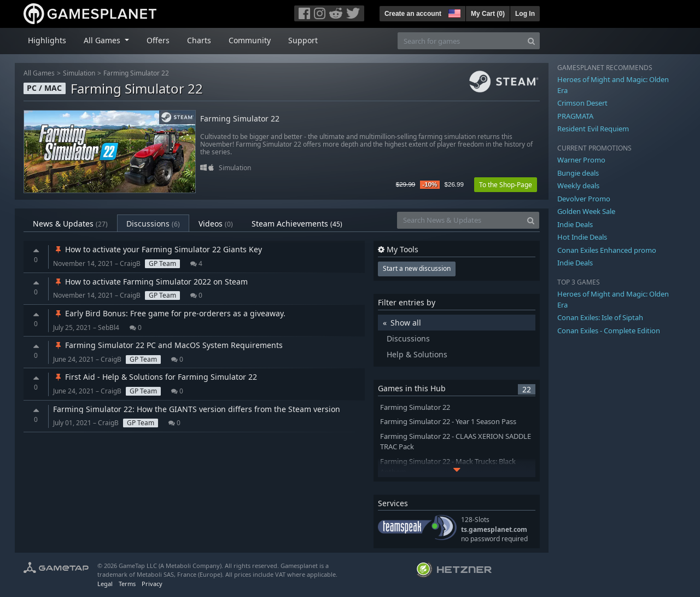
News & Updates (70, 224)
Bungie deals (578, 173)
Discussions (153, 224)
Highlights (47, 40)
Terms (127, 584)
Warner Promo (581, 160)
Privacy (152, 584)
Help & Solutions (417, 354)
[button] (453, 12)
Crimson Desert (582, 103)
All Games (39, 73)
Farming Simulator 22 (136, 73)
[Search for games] (460, 41)
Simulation (79, 73)
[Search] (531, 41)
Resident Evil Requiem (593, 129)
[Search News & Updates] (460, 220)
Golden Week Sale (586, 211)
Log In (525, 14)
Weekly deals (578, 186)
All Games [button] (103, 40)
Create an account (413, 14)
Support (303, 40)
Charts (199, 40)
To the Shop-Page (506, 185)
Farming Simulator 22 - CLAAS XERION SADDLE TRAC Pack (456, 442)
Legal (105, 584)
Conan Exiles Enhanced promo (607, 250)
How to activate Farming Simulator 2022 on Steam (150, 282)
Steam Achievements (297, 224)
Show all (406, 323)
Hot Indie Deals (582, 237)
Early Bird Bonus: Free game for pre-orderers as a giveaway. (169, 313)
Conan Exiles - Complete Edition (609, 331)
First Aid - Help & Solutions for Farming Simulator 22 (155, 377)
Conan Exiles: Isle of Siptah (600, 317)
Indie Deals (575, 224)
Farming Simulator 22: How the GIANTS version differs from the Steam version (197, 409)
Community (250, 40)
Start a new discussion (417, 268)
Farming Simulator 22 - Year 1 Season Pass (448, 422)
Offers (158, 40)
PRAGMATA (575, 116)
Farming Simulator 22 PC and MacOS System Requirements (168, 345)
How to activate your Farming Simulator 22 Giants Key (157, 249)
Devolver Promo (584, 199)
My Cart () (488, 14)
